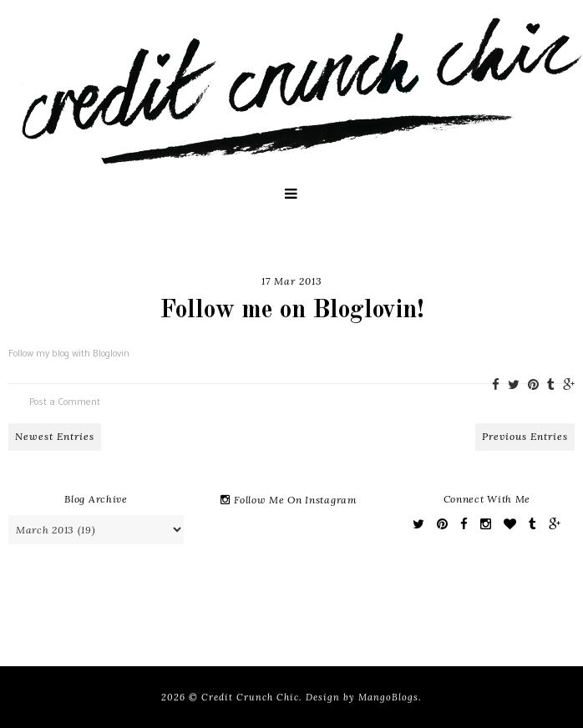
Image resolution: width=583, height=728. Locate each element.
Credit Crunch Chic (250, 697)
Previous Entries (525, 436)
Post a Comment (65, 401)
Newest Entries (55, 436)
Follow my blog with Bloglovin (69, 353)
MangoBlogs (388, 697)
